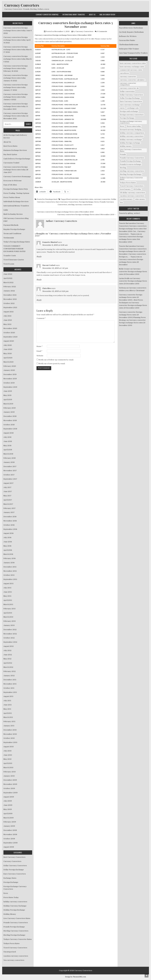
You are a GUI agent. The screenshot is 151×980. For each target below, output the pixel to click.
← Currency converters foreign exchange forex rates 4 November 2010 (64, 212)
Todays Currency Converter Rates (18, 939)
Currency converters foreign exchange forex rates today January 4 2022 (16, 97)
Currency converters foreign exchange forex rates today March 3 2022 (17, 59)
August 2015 (8, 584)
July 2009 (8, 801)
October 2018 (9, 425)
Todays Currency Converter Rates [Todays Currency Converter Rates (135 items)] (131, 179)
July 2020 (8, 345)
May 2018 (7, 446)
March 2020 (8, 362)
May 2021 (7, 324)
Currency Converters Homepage (47, 15)
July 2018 (7, 437)
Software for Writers (128, 36)
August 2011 (8, 696)
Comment (41, 318)
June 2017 (8, 491)
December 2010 (10, 730)
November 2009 (10, 784)
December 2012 (10, 630)
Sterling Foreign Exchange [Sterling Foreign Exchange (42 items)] (131, 174)
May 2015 (7, 596)
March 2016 (8, 554)
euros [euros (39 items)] (122, 108)
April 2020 (8, 358)
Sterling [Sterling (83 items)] (123, 168)
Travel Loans (9, 264)
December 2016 (10, 517)
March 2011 (8, 717)
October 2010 (9, 738)
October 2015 (9, 575)
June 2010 (8, 755)
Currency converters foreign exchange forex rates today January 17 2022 (16, 87)
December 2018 (10, 416)
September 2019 (10, 387)
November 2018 (10, 420)
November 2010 (10, 734)
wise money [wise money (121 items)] (140, 199)
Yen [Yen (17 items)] (121, 203)
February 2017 (10, 508)
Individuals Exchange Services (16, 202)
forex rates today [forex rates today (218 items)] (134, 126)
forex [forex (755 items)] (122, 126)
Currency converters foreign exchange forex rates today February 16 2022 (16, 69)
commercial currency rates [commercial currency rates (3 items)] (131, 70)
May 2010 (7, 759)
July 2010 (7, 751)
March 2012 (8, 667)
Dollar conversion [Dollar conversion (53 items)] (127, 91)
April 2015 (8, 600)
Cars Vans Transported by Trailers (133, 53)
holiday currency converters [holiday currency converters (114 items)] (132, 136)
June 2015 (8, 592)
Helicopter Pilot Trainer (129, 49)
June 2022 (8, 274)
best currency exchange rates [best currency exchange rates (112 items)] (132, 67)
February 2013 (10, 621)
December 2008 (10, 830)
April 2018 (8, 450)
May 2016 (7, 546)
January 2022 (9, 291)
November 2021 (10, 299)
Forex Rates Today (11, 897)
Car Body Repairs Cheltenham (131, 32)
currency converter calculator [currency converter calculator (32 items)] (132, 80)
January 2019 (9, 412)
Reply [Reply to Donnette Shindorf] (39, 257)
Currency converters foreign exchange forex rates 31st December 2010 (131, 239)
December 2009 (10, 780)
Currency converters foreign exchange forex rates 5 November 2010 (76, 25)
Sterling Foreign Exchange (14, 935)
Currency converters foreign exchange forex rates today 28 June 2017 (16, 170)
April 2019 (8, 400)
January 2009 (9, 826)
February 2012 (10, 671)
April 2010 (8, 763)
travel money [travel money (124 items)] (125, 189)
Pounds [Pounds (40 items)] (123, 154)
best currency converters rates (80, 199)
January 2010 (9, 776)
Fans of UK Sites (10, 185)
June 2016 (8, 542)
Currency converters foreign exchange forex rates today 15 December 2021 (16, 106)
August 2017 (8, 483)
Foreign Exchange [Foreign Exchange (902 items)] (127, 118)
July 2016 (7, 537)
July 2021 (7, 316)
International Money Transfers (74, 15)
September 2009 (10, 793)
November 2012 (10, 634)
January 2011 (9, 726)
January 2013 (9, 625)
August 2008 (9, 847)
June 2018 (8, 441)
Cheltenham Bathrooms (129, 45)
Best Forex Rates (10, 146)
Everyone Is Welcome (13, 181)
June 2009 (8, 805)
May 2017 (7, 496)
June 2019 (8, 391)
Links (6, 210)
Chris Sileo (47, 288)
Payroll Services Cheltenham (131, 28)
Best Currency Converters (14, 857)
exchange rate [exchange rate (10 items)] (133, 108)
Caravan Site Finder (127, 40)
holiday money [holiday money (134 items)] (126, 146)
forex (97, 202)
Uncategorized (51, 199)
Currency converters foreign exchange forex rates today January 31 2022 (16, 78)
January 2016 (9, 563)
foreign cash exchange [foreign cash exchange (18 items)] (129, 111)
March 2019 (8, 404)
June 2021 (8, 320)
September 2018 (10, 429)
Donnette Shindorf (50, 242)
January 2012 (9, 676)
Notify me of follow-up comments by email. (56, 360)
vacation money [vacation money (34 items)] (126, 199)
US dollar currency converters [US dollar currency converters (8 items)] (132, 193)
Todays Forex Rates (11, 943)
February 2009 (10, 822)
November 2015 (10, 571)
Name (40, 346)
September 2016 (10, 529)
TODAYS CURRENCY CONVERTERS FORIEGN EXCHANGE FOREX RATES (14, 249)
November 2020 (10, 328)
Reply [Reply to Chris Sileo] (39, 300)
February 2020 (10, 366)
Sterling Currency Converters (16, 931)
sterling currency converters (80, 205)
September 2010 (10, 742)
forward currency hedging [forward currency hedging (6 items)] (131, 130)
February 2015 (10, 609)
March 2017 (8, 504)
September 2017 (10, 479)
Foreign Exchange (86, 202)
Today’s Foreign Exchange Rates (17, 242)
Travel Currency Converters (15, 948)
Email (39, 351)
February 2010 (10, 772)
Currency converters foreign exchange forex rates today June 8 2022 (18, 31)
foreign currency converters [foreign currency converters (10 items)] (132, 115)
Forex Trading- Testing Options (16, 193)
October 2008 (9, 839)
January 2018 (9, 462)
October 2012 (9, 638)
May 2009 (8, 809)
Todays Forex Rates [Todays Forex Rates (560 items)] (128, 183)
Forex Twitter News (12, 197)
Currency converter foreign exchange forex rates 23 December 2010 (133, 272)
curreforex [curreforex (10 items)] (124, 73)
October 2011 (9, 688)
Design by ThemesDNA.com (75, 977)
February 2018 (10, 458)
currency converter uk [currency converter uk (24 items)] (129, 88)
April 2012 (8, 663)
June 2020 (8, 349)
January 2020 (9, 370)
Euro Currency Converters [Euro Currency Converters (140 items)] (131, 101)
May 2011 (7, 709)
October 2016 (9, 525)
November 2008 (10, 834)
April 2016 (8, 550)
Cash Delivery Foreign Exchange (17, 159)
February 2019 (10, 408)
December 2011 (10, 680)
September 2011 (10, 692)
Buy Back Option (10, 154)
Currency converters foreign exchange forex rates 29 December (131, 262)
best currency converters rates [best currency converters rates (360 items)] (133, 63)
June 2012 (8, 655)
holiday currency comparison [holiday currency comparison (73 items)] (132, 133)
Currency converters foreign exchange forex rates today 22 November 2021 (16, 116)
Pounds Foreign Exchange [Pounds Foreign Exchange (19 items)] (130, 161)
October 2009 (9, 788)
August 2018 (8, 433)
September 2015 (10, 579)
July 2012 (7, 650)
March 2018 (8, 454)
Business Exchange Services (15, 150)
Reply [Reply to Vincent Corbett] (39, 280)
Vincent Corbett (49, 265)
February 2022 (10, 287)
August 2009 (9, 797)
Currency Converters (22, 5)
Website (40, 356)
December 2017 (10, 466)
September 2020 (10, 337)
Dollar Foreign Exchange (14, 870)
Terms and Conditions (12, 234)
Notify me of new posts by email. (52, 364)
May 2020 (8, 354)
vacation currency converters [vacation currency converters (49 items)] (132, 196)
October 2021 (9, 303)
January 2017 (9, 512)
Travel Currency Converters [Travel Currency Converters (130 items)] (132, 186)
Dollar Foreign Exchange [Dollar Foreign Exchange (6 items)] (130, 98)
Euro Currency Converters (67, 202)
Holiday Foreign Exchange (14, 910)
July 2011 (7, 701)
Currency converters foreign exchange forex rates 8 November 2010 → (87, 215)
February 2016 (10, 558)
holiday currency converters (15, 902)
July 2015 (7, 588)
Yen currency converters (14, 960)
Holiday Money (10, 914)
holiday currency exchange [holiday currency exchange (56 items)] (131, 140)
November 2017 (10, 471)
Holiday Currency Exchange (15, 906)
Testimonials (9, 238)
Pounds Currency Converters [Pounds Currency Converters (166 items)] (132, 158)
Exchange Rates (10, 878)
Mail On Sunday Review (107, 15)
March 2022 (8, 282)
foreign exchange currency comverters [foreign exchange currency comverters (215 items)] (131, 122)
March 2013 (8, 617)
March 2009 (8, 818)
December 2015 (10, 567)
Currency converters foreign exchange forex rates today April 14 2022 (17, 40)
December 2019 (10, 374)
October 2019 (9, 383)
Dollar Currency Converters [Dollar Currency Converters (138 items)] (131, 95)
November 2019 (10, 379)
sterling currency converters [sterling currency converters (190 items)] (132, 171)
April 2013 (8, 613)
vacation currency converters (16, 956)
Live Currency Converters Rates (17, 918)
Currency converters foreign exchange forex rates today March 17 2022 (17, 50)
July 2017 (7, 487)
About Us (92, 15)
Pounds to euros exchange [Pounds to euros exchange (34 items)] (131, 164)
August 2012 (8, 646)
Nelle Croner (124, 269)
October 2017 (9, 475)
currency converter (102, 199)
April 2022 (8, 278)
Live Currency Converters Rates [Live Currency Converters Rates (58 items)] (131, 150)
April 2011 (8, 713)
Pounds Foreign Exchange (14, 927)
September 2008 (10, 843)
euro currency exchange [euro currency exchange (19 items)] (130, 105)
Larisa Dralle (124, 278)
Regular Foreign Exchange (14, 229)
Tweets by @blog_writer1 (129, 213)
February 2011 (9, 721)
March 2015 (8, 604)
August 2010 (9, 747)
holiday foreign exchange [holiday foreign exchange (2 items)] (130, 143)
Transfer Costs (10, 256)
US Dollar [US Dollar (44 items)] (137, 189)
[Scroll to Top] (147, 976)
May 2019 (7, 395)
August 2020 (9, 341)
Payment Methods (11, 225)
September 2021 (10, 307)
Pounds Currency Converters (16, 923)
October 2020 (9, 333)
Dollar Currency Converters (15, 866)
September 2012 (10, 642)
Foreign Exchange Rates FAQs (16, 189)
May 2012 (7, 659)
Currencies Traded (11, 163)
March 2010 (8, 768)
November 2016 (10, 521)
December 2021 (10, 295)
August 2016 (8, 533)
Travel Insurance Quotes (14, 260)
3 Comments (102, 31)
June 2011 (8, 705)
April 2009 (8, 814)
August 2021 (8, 312)
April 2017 (8, 500)
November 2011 (10, 684)
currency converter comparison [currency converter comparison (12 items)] (128, 84)
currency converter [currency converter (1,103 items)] (128, 77)
